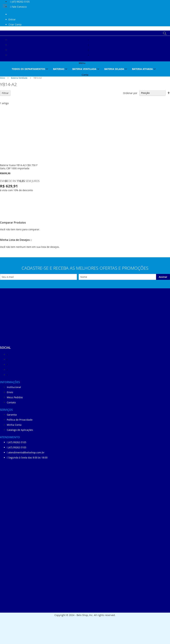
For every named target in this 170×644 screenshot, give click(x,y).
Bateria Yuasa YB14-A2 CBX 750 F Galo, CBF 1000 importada (19, 167)
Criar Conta (15, 25)
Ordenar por (130, 93)
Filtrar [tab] (5, 93)
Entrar (12, 19)
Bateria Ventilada (19, 78)
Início (3, 78)
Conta (85, 75)
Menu (82, 63)
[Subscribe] (163, 277)
